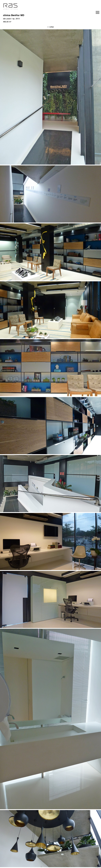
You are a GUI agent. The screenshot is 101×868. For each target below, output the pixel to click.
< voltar (50, 27)
